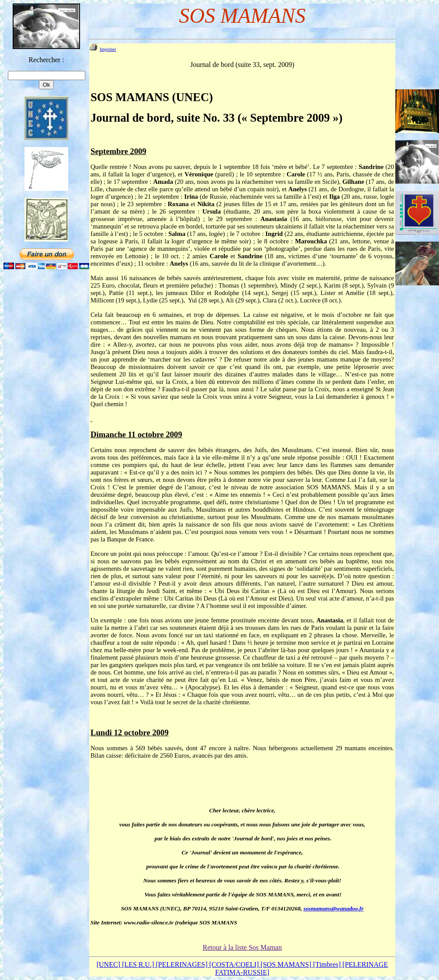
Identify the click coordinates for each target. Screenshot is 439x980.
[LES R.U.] (139, 964)
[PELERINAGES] (182, 964)
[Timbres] (328, 964)
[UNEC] (109, 964)
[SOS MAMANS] (287, 964)
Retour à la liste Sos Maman (242, 947)
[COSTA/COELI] (235, 964)
